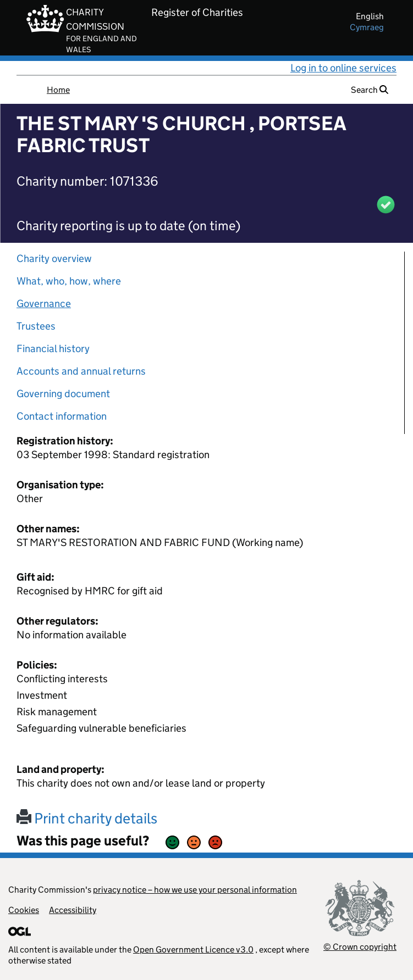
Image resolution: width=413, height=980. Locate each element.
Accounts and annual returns (81, 371)
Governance (44, 304)
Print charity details (87, 818)
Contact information (62, 416)
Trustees (36, 326)
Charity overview (54, 258)
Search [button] (370, 90)
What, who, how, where (69, 281)
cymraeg (367, 27)
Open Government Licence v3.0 (193, 950)
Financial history (53, 349)
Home (58, 90)
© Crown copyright (360, 947)
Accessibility (73, 910)
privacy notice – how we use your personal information (195, 890)
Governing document (63, 394)
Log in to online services (343, 68)
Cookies (24, 910)
